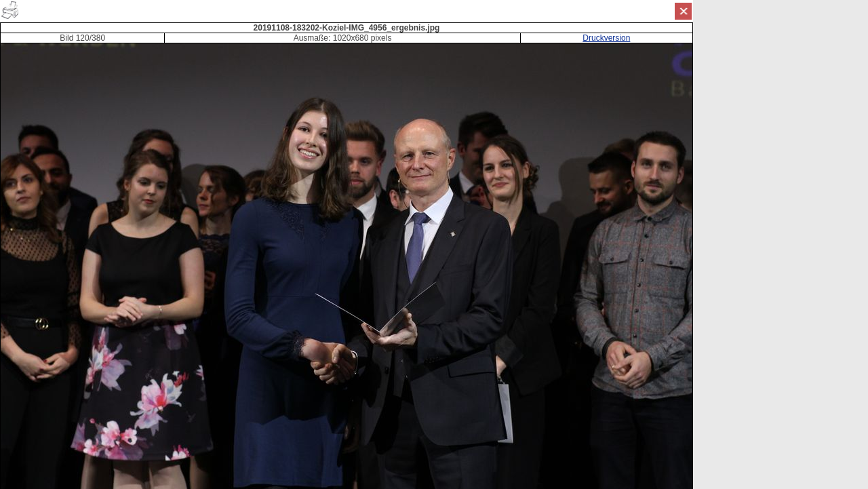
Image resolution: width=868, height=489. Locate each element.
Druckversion (606, 38)
